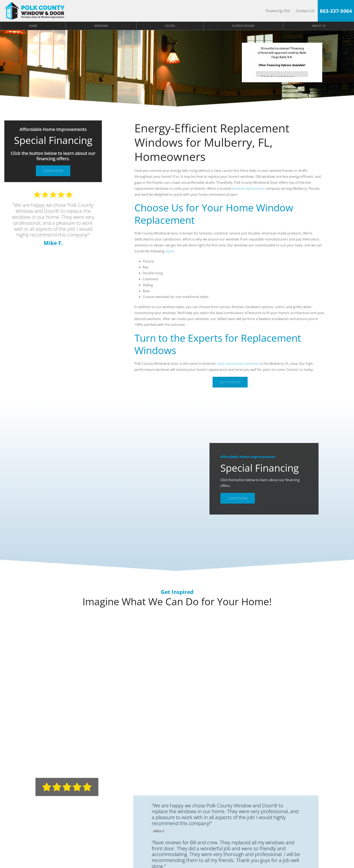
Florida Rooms (243, 26)
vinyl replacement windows (238, 364)
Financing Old (278, 11)
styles (170, 251)
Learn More (53, 171)
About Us (319, 26)
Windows (101, 26)
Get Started (230, 382)
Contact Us (305, 11)
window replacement (248, 188)
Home (33, 26)
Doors (170, 26)
